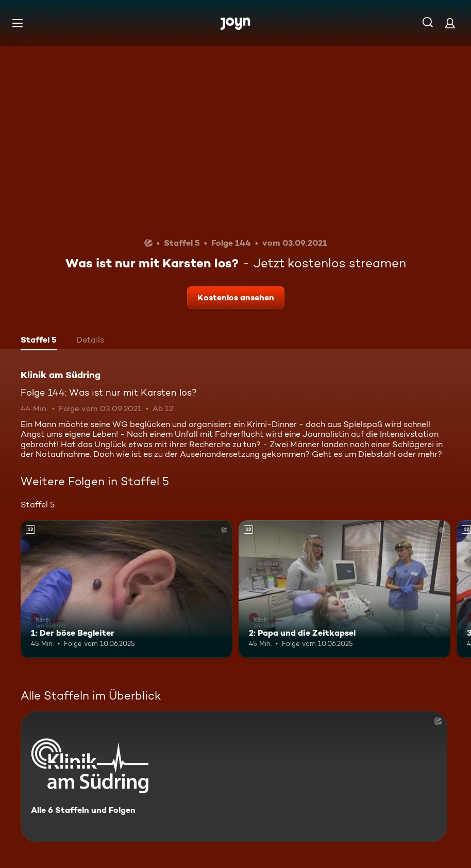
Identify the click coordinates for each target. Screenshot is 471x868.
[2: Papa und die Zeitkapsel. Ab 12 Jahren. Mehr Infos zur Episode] (344, 589)
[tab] (39, 341)
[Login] (450, 23)
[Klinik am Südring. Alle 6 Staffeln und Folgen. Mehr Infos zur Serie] (234, 777)
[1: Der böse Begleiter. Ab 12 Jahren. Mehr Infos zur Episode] (127, 589)
